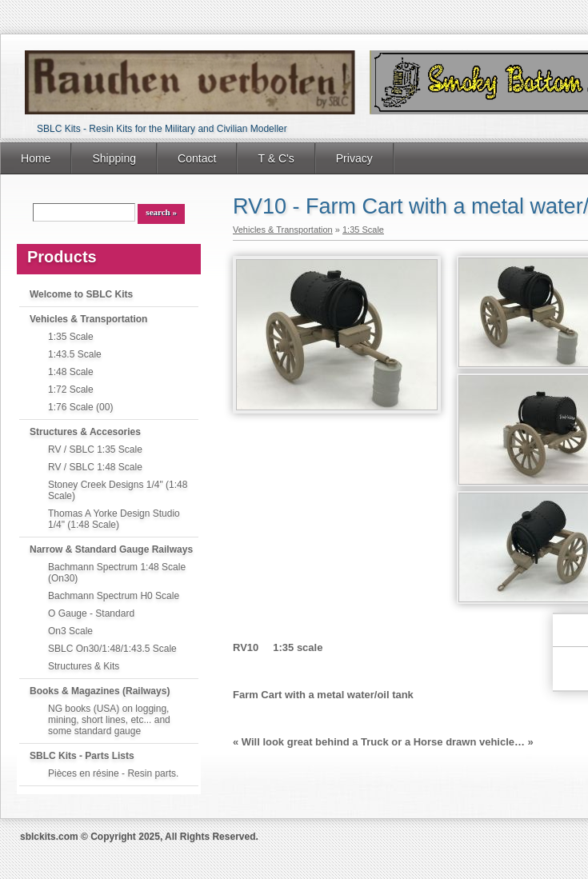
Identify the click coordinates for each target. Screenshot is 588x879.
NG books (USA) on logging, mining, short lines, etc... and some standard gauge (109, 720)
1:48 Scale (71, 372)
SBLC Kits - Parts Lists (82, 756)
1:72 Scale (71, 390)
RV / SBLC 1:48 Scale (95, 467)
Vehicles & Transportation (88, 319)
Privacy (354, 158)
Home (36, 158)
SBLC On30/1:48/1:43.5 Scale (112, 649)
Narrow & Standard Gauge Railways (111, 549)
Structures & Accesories (85, 432)
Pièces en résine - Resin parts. (113, 773)
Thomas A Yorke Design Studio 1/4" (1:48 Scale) (114, 519)
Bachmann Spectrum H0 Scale (114, 596)
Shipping (114, 158)
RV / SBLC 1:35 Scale (95, 449)
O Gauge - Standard (91, 613)
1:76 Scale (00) (80, 407)
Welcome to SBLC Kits (81, 294)
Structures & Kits (84, 666)
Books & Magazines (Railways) (100, 691)
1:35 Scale (71, 337)
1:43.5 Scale (75, 354)
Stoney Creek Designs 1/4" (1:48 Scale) (118, 490)
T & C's (276, 158)
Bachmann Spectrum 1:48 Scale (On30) (117, 573)
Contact (197, 158)
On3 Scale (70, 631)
